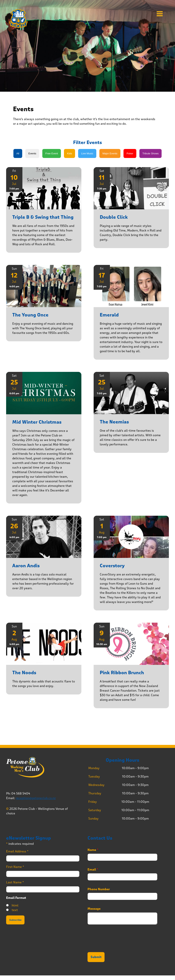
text (15, 910)
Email (93, 870)
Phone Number (99, 889)
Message (94, 909)
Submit (96, 957)
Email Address (17, 851)
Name (93, 850)
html (15, 905)
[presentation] (117, 946)
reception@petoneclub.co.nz (36, 798)
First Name (15, 867)
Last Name (15, 882)
